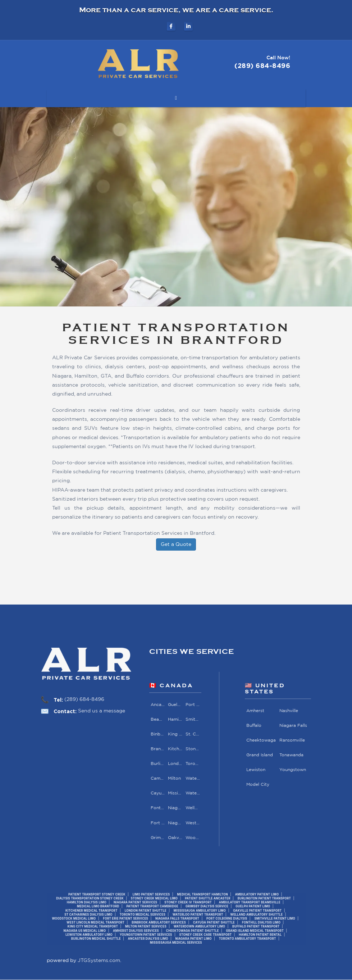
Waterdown (192, 778)
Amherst (255, 710)
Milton (174, 778)
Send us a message (102, 711)
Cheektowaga (261, 740)
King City (175, 734)
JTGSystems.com (99, 961)
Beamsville (158, 719)
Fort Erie (158, 823)
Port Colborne (192, 704)
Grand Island (260, 755)
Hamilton (175, 719)
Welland (192, 808)
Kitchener (175, 749)
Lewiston (256, 770)
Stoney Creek (192, 749)
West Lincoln (192, 823)
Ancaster (158, 704)
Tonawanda (291, 755)
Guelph (175, 704)
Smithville (192, 719)
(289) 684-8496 (84, 699)
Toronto (192, 764)
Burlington (158, 764)
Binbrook (158, 734)
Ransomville (292, 740)
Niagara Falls (175, 823)
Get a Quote (176, 544)
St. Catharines (192, 734)
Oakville (175, 838)
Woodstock (192, 838)
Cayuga (158, 793)
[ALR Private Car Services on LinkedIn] (188, 26)
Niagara (175, 808)
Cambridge (158, 778)
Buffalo (254, 726)
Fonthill (158, 808)
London (175, 764)
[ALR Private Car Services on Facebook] (171, 26)
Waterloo (192, 793)
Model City (258, 785)
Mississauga (175, 793)
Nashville (289, 710)
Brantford (158, 749)
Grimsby (158, 838)
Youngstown (293, 770)
